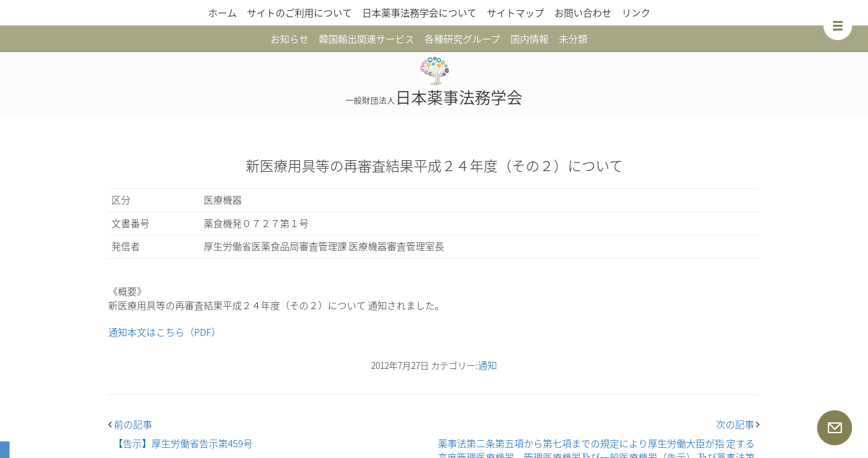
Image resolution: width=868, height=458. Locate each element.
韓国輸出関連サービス (367, 39)
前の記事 (130, 424)
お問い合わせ (583, 13)
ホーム (222, 13)
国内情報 (529, 39)
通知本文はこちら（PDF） (164, 332)
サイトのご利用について (299, 13)
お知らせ (290, 39)
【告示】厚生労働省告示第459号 (183, 443)
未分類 (573, 39)
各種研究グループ (462, 39)
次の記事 (738, 424)
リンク (636, 13)
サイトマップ (515, 13)
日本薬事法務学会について (419, 13)
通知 (487, 365)
